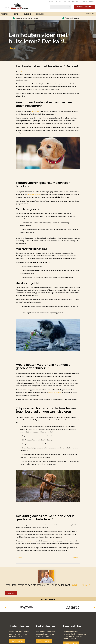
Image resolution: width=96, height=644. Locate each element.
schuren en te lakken (55, 393)
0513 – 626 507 (80, 585)
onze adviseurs (31, 541)
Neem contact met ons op (72, 2)
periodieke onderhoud (34, 194)
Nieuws (51, 2)
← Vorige (19, 557)
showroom (50, 525)
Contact (11, 593)
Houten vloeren (17, 641)
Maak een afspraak (84, 7)
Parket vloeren (44, 641)
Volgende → (76, 557)
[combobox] (61, 7)
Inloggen (59, 2)
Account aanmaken (89, 2)
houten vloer (36, 111)
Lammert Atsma (27, 72)
